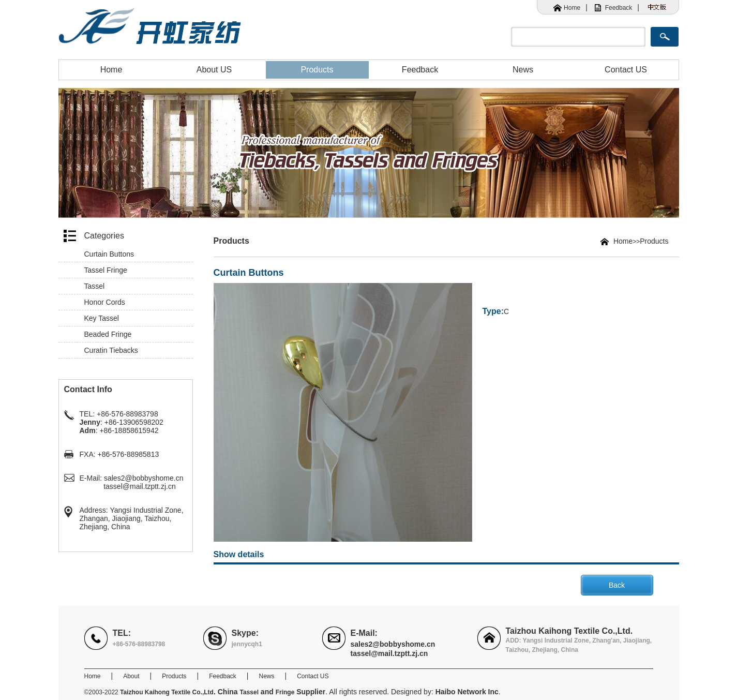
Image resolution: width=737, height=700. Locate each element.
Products (317, 70)
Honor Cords (105, 302)
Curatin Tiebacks (111, 350)
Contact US (626, 70)
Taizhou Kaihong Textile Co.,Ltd (167, 692)
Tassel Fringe (106, 270)
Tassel (95, 286)
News (523, 70)
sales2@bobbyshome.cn (144, 478)
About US (214, 70)
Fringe (285, 692)
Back (617, 585)
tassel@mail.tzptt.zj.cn (139, 486)
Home (572, 8)
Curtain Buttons (109, 254)
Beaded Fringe (108, 334)
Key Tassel (102, 318)
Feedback (619, 8)
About (131, 676)
